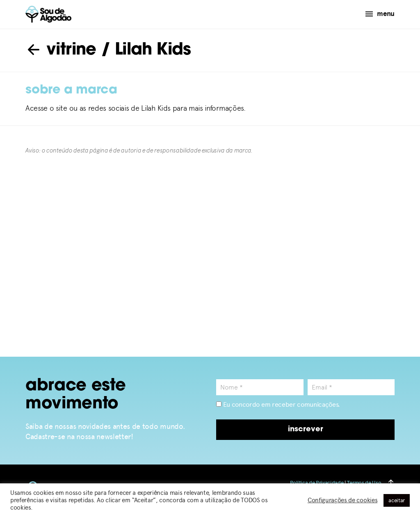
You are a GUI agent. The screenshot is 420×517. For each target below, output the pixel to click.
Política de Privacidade (317, 483)
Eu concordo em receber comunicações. (278, 404)
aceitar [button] (397, 500)
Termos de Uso (364, 483)
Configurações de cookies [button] (342, 500)
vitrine (61, 50)
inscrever (306, 429)
